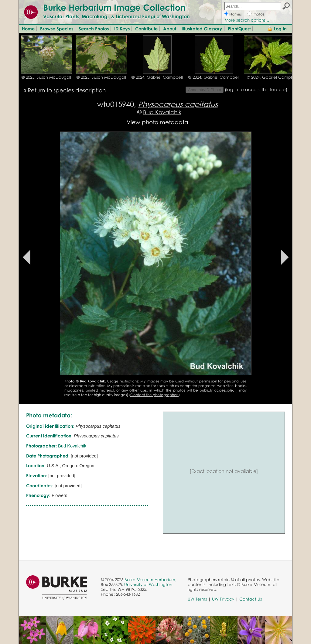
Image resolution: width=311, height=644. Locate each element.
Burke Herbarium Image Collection (114, 7)
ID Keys (122, 29)
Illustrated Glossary (202, 29)
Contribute (146, 29)
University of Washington (148, 584)
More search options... (247, 20)
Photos (258, 14)
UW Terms (197, 599)
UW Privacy (223, 599)
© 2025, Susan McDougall (46, 77)
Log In (280, 29)
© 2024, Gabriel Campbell (157, 77)
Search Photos (94, 29)
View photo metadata (157, 122)
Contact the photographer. (154, 395)
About (170, 29)
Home (28, 29)
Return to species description (67, 90)
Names (236, 14)
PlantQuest (239, 29)
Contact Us (251, 599)
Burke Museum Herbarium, (150, 580)
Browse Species (57, 29)
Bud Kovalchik (162, 112)
